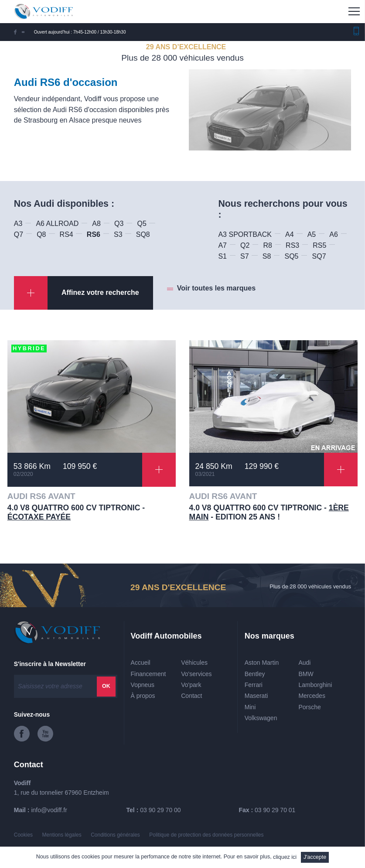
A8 (96, 224)
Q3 (119, 224)
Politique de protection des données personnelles (206, 835)
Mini (250, 707)
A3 (18, 224)
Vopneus (143, 685)
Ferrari (254, 685)
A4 (290, 234)
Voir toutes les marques (216, 288)
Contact (191, 696)
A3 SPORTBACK (245, 234)
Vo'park (191, 685)
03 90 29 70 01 (275, 810)
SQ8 (143, 234)
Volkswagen (261, 718)
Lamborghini (315, 685)
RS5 (319, 245)
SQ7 (319, 256)
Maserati (256, 696)
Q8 (41, 234)
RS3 (292, 245)
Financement (148, 674)
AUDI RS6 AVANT (41, 496)
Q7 (19, 234)
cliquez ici (285, 857)
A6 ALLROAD (57, 224)
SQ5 (291, 256)
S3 (118, 234)
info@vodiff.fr (49, 810)
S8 (267, 256)
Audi (304, 663)
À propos (143, 696)
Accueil (141, 663)
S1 (222, 256)
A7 (222, 245)
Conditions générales (115, 835)
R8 (268, 245)
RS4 (67, 234)
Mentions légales (62, 835)
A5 (312, 234)
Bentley (255, 674)
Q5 (142, 224)
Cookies (23, 835)
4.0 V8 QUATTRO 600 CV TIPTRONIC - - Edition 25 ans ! (269, 512)
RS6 (94, 234)
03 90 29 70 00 (160, 810)
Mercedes (312, 696)
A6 (334, 234)
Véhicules (194, 663)
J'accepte (315, 857)
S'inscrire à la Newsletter (50, 664)
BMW (306, 674)
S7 (245, 256)
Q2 (245, 245)
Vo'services (196, 674)
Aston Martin (262, 663)
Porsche (309, 707)
